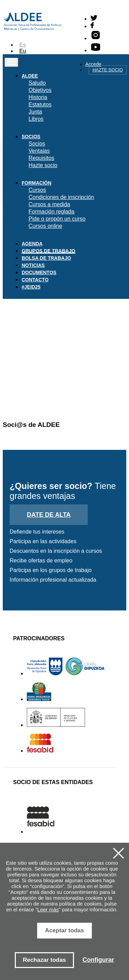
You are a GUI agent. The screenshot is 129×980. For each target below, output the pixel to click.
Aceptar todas (64, 930)
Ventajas (39, 151)
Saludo (37, 83)
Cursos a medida (49, 204)
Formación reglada (51, 212)
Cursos (37, 190)
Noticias (33, 265)
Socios (37, 144)
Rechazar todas (44, 960)
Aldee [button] (30, 76)
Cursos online (45, 226)
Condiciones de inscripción (61, 197)
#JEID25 (31, 287)
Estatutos (40, 104)
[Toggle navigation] (11, 62)
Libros (36, 119)
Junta (35, 112)
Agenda (32, 244)
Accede (93, 64)
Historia (38, 97)
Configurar (98, 960)
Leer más (48, 909)
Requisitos (41, 158)
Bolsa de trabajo (46, 258)
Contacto (35, 280)
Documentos (39, 272)
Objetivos (40, 90)
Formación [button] (36, 183)
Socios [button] (31, 137)
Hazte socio (108, 70)
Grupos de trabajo (49, 251)
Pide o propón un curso (57, 219)
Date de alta (49, 515)
